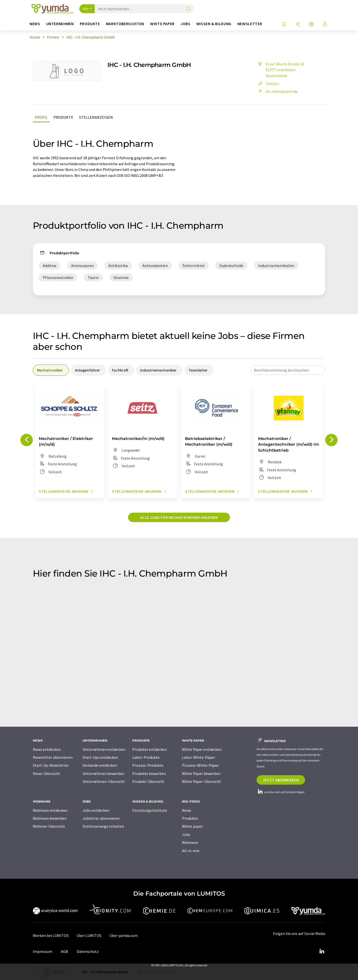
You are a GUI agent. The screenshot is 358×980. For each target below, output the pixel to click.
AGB (65, 951)
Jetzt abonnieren (281, 780)
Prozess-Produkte (148, 765)
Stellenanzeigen (96, 117)
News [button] (35, 24)
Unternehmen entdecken (104, 749)
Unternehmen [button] (60, 24)
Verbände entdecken (100, 765)
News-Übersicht (46, 773)
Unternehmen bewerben (103, 773)
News (187, 810)
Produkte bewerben (149, 773)
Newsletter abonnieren (53, 757)
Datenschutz (88, 951)
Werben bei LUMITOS (51, 935)
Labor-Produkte (146, 757)
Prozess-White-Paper (200, 765)
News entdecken (47, 749)
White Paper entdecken (202, 749)
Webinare (190, 842)
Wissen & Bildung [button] (214, 24)
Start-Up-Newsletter (51, 765)
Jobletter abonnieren (101, 818)
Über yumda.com (124, 935)
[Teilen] (298, 25)
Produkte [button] (90, 24)
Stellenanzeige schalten (103, 826)
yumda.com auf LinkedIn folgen (281, 792)
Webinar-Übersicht (49, 826)
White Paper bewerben (201, 773)
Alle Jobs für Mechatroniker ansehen (179, 517)
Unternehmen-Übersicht (104, 781)
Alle (86, 9)
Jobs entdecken (96, 810)
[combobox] (288, 370)
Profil (41, 117)
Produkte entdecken (150, 749)
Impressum (43, 951)
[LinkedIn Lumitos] (322, 951)
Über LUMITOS (89, 935)
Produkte (63, 117)
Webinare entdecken (50, 810)
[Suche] (188, 9)
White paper (192, 826)
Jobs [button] (185, 24)
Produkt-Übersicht (148, 781)
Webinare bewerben (50, 818)
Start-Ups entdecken (100, 757)
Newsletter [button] (250, 24)
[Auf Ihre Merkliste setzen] (284, 25)
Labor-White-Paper (199, 757)
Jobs (186, 834)
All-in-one (191, 851)
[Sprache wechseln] (311, 25)
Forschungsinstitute (150, 810)
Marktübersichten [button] (125, 24)
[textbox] (288, 370)
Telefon (268, 84)
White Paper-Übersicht (201, 781)
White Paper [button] (162, 24)
